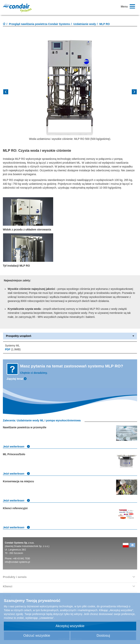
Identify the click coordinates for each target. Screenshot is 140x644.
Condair (17, 8)
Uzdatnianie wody (85, 24)
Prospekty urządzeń (70, 336)
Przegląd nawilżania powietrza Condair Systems (39, 24)
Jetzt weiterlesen (16, 447)
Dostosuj (103, 636)
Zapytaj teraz (15, 379)
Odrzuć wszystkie (37, 636)
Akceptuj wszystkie (70, 626)
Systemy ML (12, 346)
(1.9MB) (13, 349)
